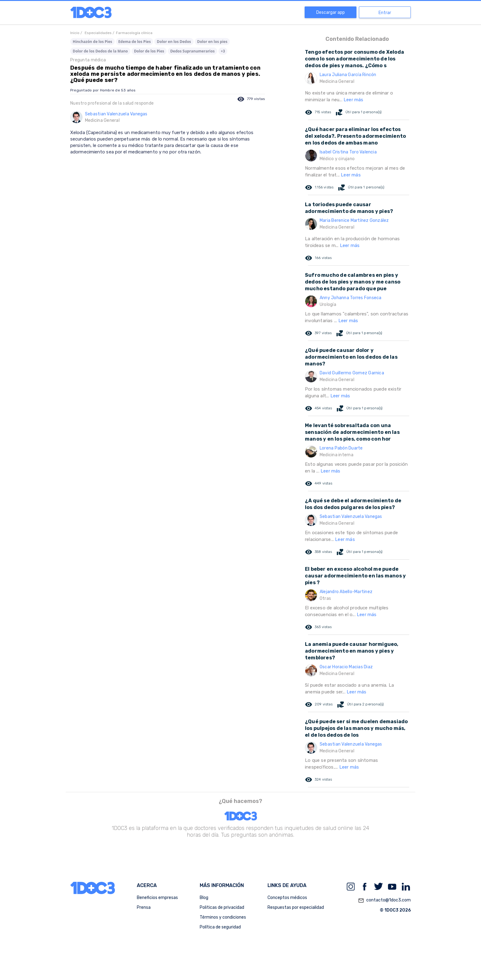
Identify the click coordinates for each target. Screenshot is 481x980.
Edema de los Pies (135, 42)
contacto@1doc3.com (384, 901)
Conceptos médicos (287, 898)
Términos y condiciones (223, 917)
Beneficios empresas (157, 898)
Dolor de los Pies (149, 51)
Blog (204, 898)
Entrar (385, 13)
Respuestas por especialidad (296, 907)
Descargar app (331, 12)
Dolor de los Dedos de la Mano (100, 51)
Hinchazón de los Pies (92, 42)
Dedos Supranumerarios (192, 51)
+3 (223, 51)
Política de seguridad (220, 927)
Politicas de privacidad (222, 907)
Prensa (144, 907)
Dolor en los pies (212, 42)
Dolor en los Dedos (174, 42)
